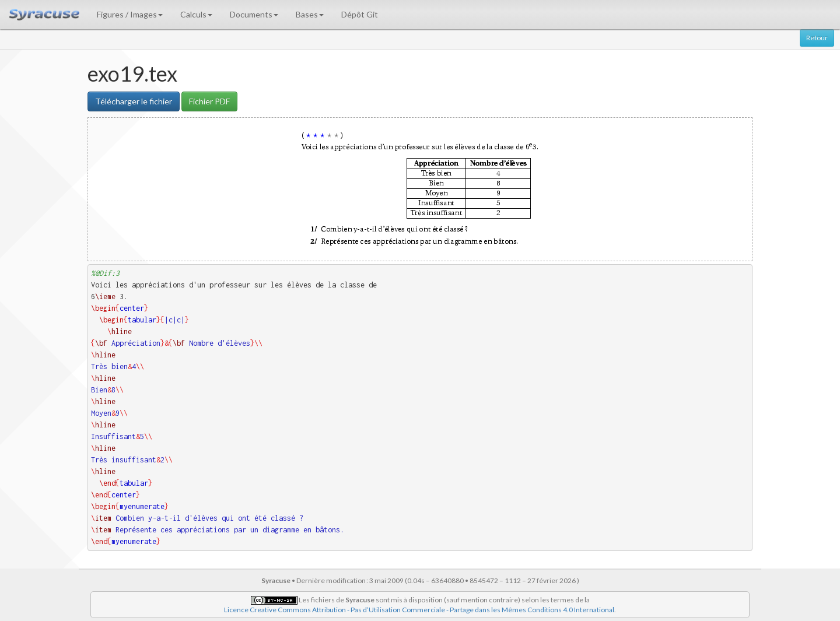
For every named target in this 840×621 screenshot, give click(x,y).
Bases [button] (310, 14)
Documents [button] (254, 14)
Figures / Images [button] (130, 14)
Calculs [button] (196, 14)
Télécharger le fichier (134, 101)
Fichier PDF (209, 101)
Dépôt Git (360, 14)
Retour (817, 38)
